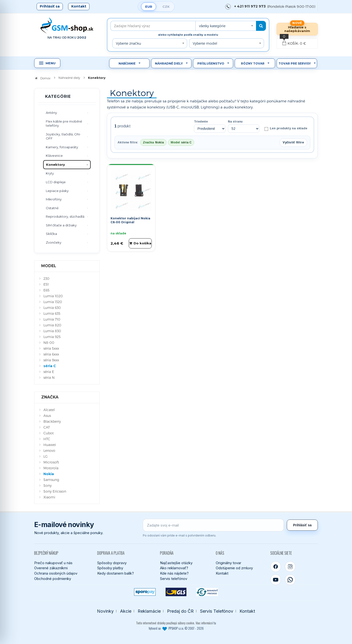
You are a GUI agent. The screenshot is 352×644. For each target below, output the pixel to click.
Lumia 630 (52, 308)
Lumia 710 (52, 319)
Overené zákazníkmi (51, 568)
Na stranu (235, 122)
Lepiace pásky (57, 191)
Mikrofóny (54, 199)
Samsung (51, 480)
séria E (49, 372)
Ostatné (52, 208)
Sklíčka (51, 234)
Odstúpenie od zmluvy (234, 568)
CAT (47, 427)
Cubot (48, 433)
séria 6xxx (51, 354)
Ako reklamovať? (174, 568)
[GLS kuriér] (176, 592)
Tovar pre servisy (295, 63)
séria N (49, 377)
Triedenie (201, 122)
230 (46, 278)
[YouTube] (276, 580)
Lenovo (49, 450)
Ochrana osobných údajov (56, 573)
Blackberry (52, 421)
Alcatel (49, 410)
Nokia (49, 474)
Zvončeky (54, 242)
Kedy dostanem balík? (116, 573)
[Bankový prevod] (207, 592)
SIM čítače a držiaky (61, 225)
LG (46, 456)
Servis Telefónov (217, 611)
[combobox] (226, 26)
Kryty (50, 173)
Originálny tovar (228, 563)
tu (215, 623)
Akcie (126, 611)
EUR (149, 7)
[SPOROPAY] (145, 592)
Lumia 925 (52, 337)
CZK (166, 7)
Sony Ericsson (55, 491)
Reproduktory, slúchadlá (65, 216)
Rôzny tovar (253, 63)
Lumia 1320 (53, 302)
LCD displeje (56, 182)
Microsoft (51, 462)
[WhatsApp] (290, 580)
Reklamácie (149, 611)
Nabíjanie (127, 63)
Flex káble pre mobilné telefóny (64, 124)
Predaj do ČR (180, 611)
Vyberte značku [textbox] (128, 43)
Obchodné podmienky (53, 579)
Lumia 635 (52, 313)
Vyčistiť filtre (293, 142)
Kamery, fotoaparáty (62, 147)
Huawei (50, 445)
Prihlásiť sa (50, 6)
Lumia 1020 (53, 296)
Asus (47, 416)
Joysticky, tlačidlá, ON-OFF (63, 136)
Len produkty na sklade (286, 129)
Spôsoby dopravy (112, 563)
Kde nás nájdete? (174, 573)
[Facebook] (276, 567)
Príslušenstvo (211, 63)
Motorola (51, 468)
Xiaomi (49, 497)
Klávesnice (54, 156)
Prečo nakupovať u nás (53, 563)
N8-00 (49, 343)
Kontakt (79, 6)
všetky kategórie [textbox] (212, 26)
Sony (48, 485)
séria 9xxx (51, 360)
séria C (50, 366)
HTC (47, 439)
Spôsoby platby (110, 568)
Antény (51, 113)
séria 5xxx (51, 348)
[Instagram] (290, 567)
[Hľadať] (261, 26)
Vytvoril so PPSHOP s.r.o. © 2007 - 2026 (176, 628)
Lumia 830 (52, 331)
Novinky (105, 611)
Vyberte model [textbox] (205, 43)
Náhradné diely (169, 63)
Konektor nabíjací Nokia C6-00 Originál (130, 220)
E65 (46, 290)
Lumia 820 (52, 325)
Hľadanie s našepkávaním (297, 29)
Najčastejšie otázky (176, 563)
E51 (46, 284)
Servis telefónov (174, 579)
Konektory (56, 165)
